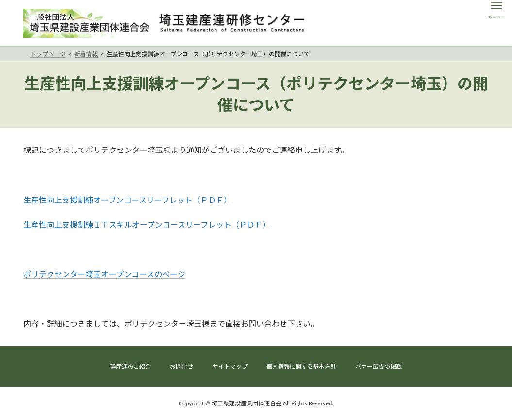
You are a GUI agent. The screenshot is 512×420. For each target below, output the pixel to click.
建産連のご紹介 (131, 366)
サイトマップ (230, 366)
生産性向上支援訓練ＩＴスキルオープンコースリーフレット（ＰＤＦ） (147, 225)
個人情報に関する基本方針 (301, 366)
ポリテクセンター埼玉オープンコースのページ (104, 274)
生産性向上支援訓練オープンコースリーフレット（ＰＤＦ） (127, 200)
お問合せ (182, 366)
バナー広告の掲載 (379, 366)
